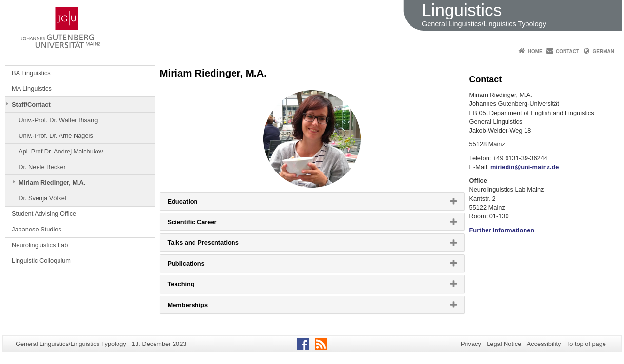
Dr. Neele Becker (42, 167)
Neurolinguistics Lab (40, 245)
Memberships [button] (200, 307)
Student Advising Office (44, 214)
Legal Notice (504, 344)
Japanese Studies (37, 229)
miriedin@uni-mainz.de (525, 167)
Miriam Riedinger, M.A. (52, 182)
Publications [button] (198, 266)
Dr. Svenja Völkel (42, 198)
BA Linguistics (31, 73)
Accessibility (544, 344)
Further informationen (502, 230)
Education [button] (195, 204)
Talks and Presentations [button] (215, 245)
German (604, 51)
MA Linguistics (32, 88)
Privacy (471, 344)
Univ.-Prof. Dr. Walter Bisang (58, 120)
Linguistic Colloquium (41, 260)
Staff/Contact (31, 105)
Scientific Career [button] (205, 224)
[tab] (312, 201)
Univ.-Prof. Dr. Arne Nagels (56, 136)
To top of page (586, 344)
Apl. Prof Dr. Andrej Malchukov (61, 151)
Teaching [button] (193, 286)
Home (535, 51)
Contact (567, 51)
